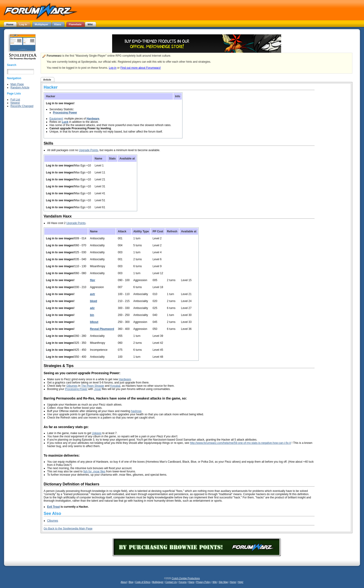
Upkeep (97, 433)
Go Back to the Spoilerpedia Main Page (68, 529)
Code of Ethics (143, 582)
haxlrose (136, 411)
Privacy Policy (203, 582)
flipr (93, 280)
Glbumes (72, 386)
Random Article (20, 88)
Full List (15, 100)
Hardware (93, 119)
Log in (113, 68)
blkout (94, 322)
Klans (191, 582)
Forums (183, 582)
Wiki (215, 582)
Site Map (223, 582)
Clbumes (53, 521)
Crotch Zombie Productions (186, 578)
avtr (92, 294)
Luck (65, 122)
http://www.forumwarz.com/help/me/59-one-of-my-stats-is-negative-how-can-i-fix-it (240, 443)
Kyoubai (115, 386)
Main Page (17, 84)
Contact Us (171, 582)
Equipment (56, 119)
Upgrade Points (89, 150)
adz (92, 308)
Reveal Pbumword (102, 329)
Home (233, 582)
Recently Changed (22, 106)
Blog (131, 582)
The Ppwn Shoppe (93, 386)
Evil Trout (54, 507)
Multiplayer (158, 582)
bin (92, 315)
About (124, 582)
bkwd (93, 301)
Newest (15, 103)
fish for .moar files (94, 471)
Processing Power (65, 113)
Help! (241, 582)
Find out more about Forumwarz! (141, 68)
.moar (97, 389)
